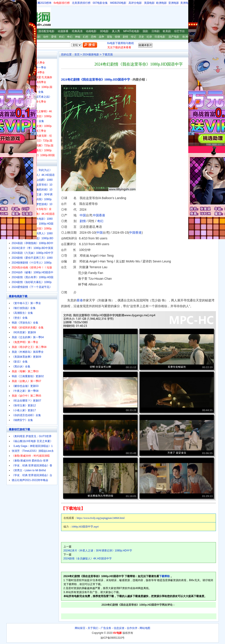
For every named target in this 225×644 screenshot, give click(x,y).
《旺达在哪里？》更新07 (26, 401)
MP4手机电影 (131, 31)
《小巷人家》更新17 (24, 410)
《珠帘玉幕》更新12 (24, 405)
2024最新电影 (91, 54)
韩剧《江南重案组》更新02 (28, 376)
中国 (83, 215)
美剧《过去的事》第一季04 (28, 337)
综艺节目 (179, 31)
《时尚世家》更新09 (24, 332)
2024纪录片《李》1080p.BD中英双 (33, 248)
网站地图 (145, 628)
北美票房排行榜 (81, 3)
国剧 (145, 31)
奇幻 (70, 37)
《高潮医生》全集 (22, 313)
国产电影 (174, 37)
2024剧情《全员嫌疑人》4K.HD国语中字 (88, 559)
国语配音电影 (46, 31)
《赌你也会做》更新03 (25, 386)
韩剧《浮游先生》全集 (25, 323)
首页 (77, 54)
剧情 (125, 37)
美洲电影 (186, 3)
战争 (102, 37)
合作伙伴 (132, 628)
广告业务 (106, 628)
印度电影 (160, 37)
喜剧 (38, 37)
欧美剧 (167, 31)
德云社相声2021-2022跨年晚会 (30, 480)
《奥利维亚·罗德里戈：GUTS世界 (32, 436)
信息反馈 (119, 628)
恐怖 (94, 37)
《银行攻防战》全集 (24, 308)
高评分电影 (135, 3)
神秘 (78, 37)
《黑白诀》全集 (21, 367)
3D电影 (104, 31)
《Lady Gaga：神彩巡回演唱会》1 (32, 446)
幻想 (86, 37)
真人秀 (116, 31)
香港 (102, 215)
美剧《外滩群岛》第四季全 (28, 352)
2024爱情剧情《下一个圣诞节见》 (32, 287)
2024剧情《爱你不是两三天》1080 (32, 258)
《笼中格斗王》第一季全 (26, 303)
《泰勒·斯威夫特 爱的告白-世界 (30, 461)
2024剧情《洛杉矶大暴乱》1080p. (32, 282)
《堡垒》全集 (20, 318)
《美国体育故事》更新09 (26, 357)
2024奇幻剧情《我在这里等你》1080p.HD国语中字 (96, 80)
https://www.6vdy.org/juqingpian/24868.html (101, 518)
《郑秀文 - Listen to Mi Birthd (29, 470)
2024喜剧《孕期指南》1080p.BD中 (33, 243)
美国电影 (149, 3)
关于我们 (93, 628)
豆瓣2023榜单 (43, 3)
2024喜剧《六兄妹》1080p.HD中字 (33, 253)
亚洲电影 (174, 3)
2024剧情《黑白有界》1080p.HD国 (33, 277)
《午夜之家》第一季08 (25, 391)
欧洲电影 (162, 3)
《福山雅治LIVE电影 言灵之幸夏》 (32, 441)
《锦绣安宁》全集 (22, 420)
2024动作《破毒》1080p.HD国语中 (33, 272)
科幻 (62, 37)
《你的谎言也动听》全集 (26, 415)
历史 (141, 37)
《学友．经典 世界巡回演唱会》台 (32, 475)
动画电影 (91, 31)
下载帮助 (164, 576)
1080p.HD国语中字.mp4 (85, 527)
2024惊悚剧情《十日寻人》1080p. (32, 263)
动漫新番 (63, 31)
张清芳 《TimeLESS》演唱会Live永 (33, 451)
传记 (133, 37)
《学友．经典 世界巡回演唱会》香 (32, 466)
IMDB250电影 (118, 3)
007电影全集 (100, 3)
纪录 (149, 37)
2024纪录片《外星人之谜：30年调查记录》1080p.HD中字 (98, 551)
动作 (46, 37)
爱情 (54, 37)
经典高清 (77, 31)
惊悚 (117, 37)
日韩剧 (156, 31)
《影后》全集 (20, 362)
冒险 (110, 37)
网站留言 (80, 628)
